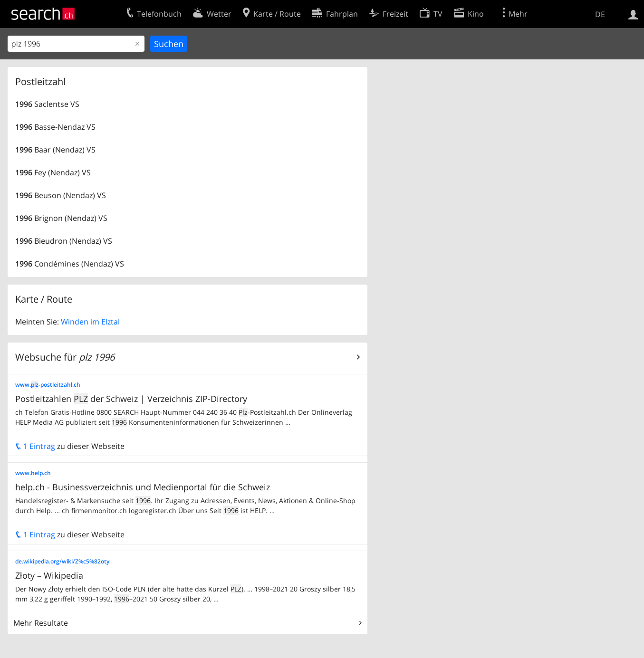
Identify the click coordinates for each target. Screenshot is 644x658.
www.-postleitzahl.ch (48, 385)
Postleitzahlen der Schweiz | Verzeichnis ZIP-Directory (131, 399)
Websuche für (65, 357)
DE (600, 14)
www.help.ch (33, 473)
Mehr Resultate (41, 623)
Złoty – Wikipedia (49, 575)
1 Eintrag (35, 446)
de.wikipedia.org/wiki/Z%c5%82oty (62, 561)
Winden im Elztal (90, 322)
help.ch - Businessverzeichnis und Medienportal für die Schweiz (143, 487)
